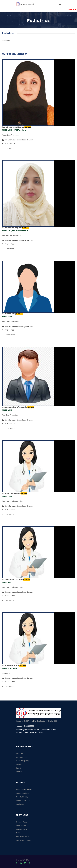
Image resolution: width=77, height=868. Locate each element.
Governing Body (23, 761)
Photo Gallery (22, 826)
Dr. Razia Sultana (11, 665)
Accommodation (23, 793)
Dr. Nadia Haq (9, 314)
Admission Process (24, 840)
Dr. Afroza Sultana (11, 493)
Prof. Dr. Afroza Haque (13, 127)
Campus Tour (22, 757)
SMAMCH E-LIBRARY (24, 790)
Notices (19, 764)
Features (20, 772)
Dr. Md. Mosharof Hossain (15, 407)
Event (18, 768)
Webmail (20, 754)
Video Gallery (22, 829)
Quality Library (22, 797)
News (18, 833)
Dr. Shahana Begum (12, 228)
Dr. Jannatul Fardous (13, 579)
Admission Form (23, 837)
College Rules (22, 822)
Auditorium (21, 804)
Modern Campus (23, 801)
